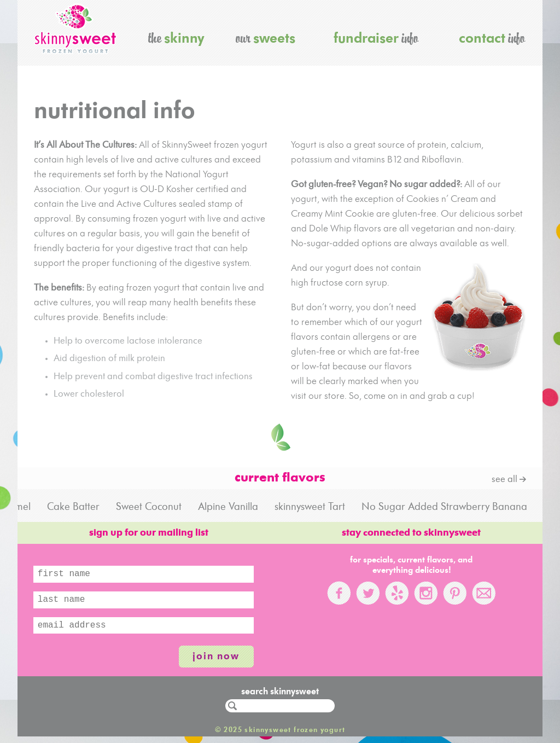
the (176, 37)
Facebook (339, 593)
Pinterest (455, 593)
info (376, 37)
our (266, 37)
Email (484, 593)
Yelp (397, 593)
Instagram (426, 593)
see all (504, 480)
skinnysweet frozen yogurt (75, 29)
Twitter (368, 593)
